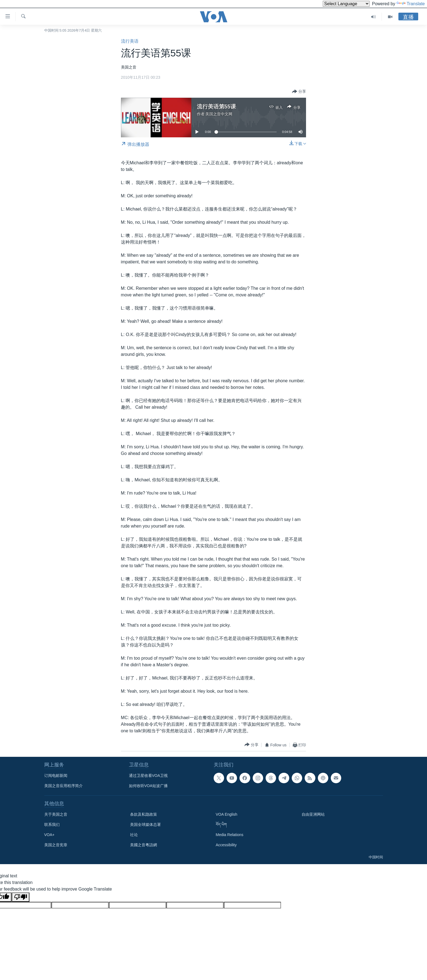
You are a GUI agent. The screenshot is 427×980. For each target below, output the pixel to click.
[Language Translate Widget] (346, 4)
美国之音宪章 (56, 845)
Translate (411, 4)
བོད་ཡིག (221, 825)
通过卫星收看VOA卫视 (148, 776)
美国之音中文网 (219, 114)
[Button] (299, 92)
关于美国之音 (56, 814)
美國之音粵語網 (144, 845)
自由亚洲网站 (313, 814)
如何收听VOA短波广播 (148, 786)
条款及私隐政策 (144, 814)
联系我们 (52, 825)
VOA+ (49, 835)
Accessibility (226, 845)
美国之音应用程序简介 (64, 786)
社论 (134, 835)
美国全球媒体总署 (145, 825)
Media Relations (230, 835)
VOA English (227, 814)
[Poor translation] (21, 897)
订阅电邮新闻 (56, 776)
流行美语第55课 (216, 107)
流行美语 (130, 41)
